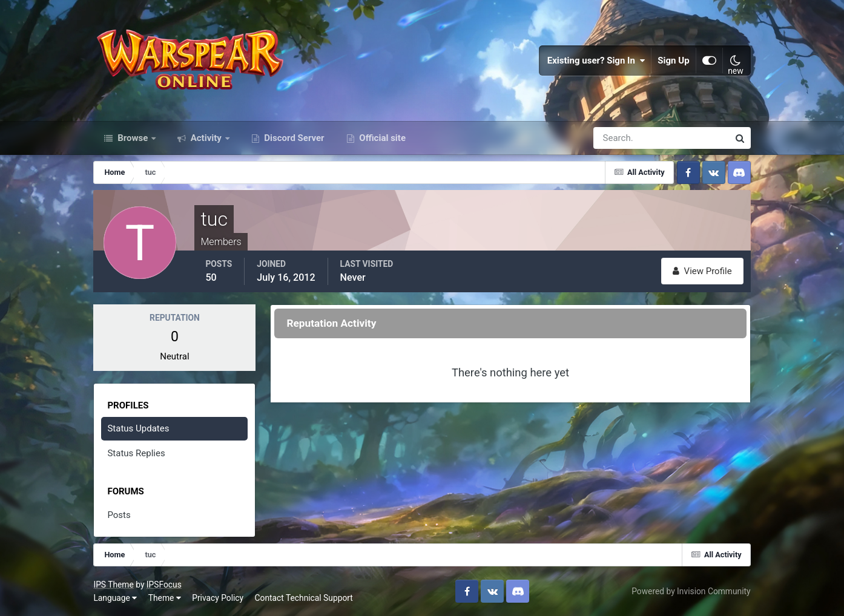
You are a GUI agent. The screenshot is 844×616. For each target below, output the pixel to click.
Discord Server (293, 138)
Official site (381, 138)
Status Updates (138, 428)
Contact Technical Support (304, 598)
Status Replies (136, 453)
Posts (119, 515)
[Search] (619, 138)
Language (115, 598)
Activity (206, 138)
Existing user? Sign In (596, 61)
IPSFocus (164, 585)
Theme (165, 598)
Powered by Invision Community (691, 591)
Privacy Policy (218, 598)
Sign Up (673, 61)
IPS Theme (113, 585)
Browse (133, 138)
